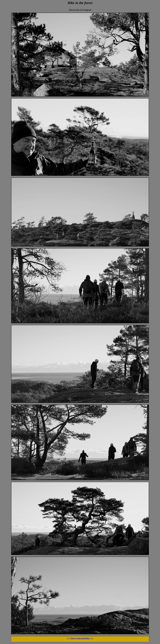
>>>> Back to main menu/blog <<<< (80, 638)
